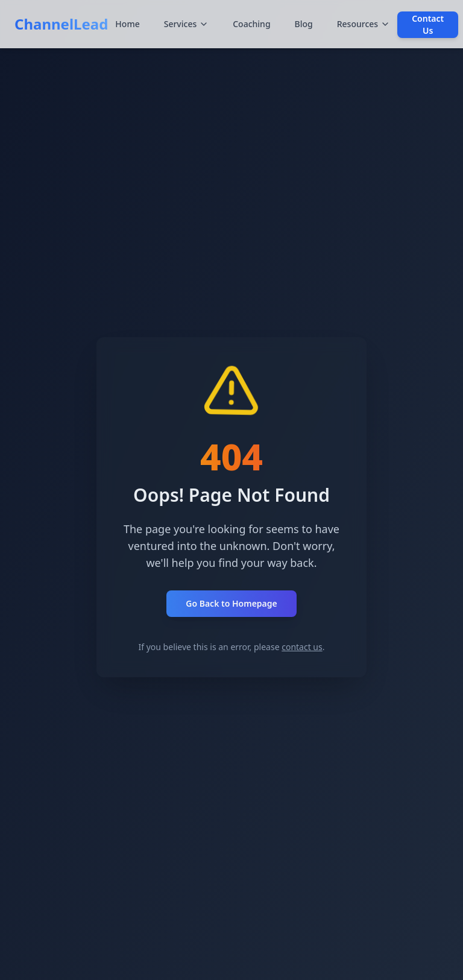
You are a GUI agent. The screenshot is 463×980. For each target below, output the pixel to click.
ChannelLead (61, 24)
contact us (302, 647)
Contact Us (428, 24)
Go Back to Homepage (231, 603)
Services (187, 24)
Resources (364, 24)
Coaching (251, 24)
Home (127, 24)
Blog (304, 24)
